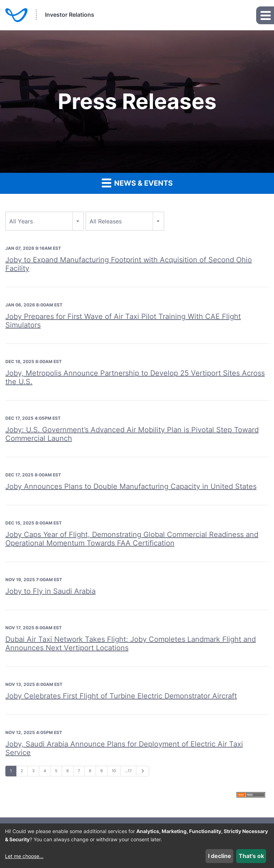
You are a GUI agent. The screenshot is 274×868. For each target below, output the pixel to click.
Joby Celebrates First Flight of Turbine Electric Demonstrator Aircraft (121, 696)
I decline (220, 856)
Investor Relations (70, 15)
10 (114, 771)
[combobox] (45, 221)
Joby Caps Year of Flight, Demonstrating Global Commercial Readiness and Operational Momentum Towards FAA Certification (132, 539)
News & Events (137, 183)
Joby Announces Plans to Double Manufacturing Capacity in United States (131, 486)
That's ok (251, 856)
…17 (128, 771)
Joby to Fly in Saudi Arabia (50, 591)
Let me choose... (24, 856)
